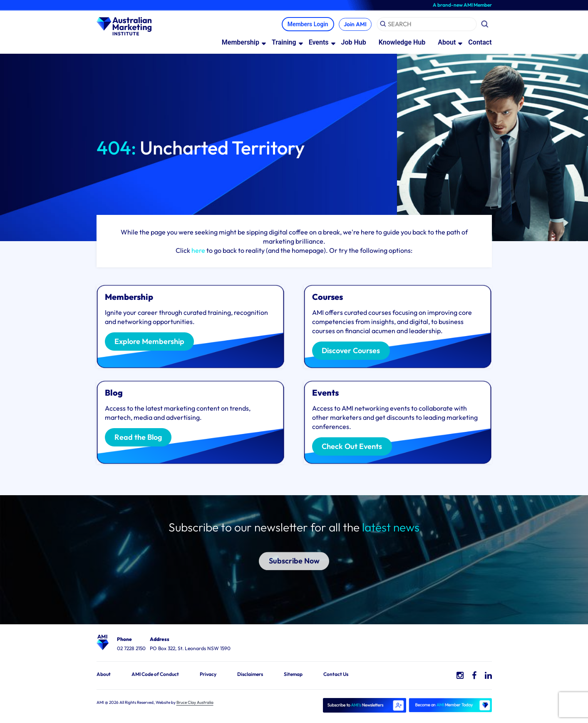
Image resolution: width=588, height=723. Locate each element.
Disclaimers (250, 674)
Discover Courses (353, 352)
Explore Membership (152, 342)
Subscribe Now (294, 551)
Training (284, 43)
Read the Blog (140, 438)
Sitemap (293, 674)
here (198, 251)
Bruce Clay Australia (195, 703)
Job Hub (354, 43)
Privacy (208, 674)
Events (319, 43)
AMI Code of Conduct (155, 674)
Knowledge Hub (402, 43)
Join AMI (354, 25)
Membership (241, 43)
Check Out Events (354, 447)
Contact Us (336, 674)
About (447, 43)
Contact (480, 43)
